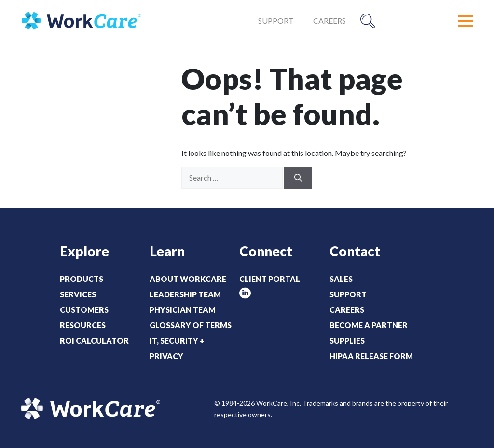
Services (78, 294)
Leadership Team (185, 294)
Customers (84, 310)
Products (82, 279)
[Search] (298, 178)
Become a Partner (369, 325)
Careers (329, 21)
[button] (466, 21)
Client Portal (270, 279)
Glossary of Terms (191, 325)
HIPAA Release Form (371, 356)
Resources (83, 325)
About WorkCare (188, 279)
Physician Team (183, 310)
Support (276, 21)
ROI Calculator (94, 341)
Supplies (347, 341)
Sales (341, 279)
